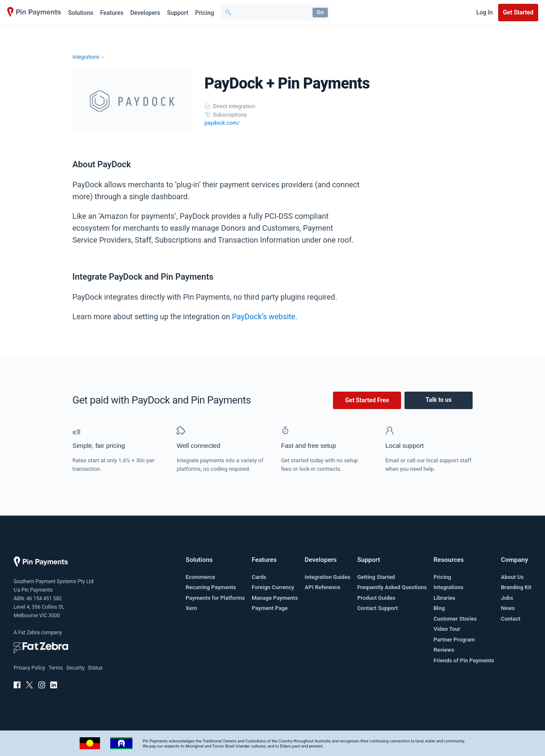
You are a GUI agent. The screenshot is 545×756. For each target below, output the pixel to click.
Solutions (81, 13)
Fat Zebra (29, 633)
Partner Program (454, 640)
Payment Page (270, 608)
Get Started (518, 12)
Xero (191, 608)
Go (320, 12)
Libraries (444, 598)
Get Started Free (367, 400)
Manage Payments (275, 598)
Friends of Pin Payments (464, 660)
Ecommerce (200, 577)
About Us (512, 577)
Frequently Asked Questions (392, 587)
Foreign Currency (273, 587)
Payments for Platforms (215, 598)
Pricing (204, 13)
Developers (145, 13)
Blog (439, 608)
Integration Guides (328, 577)
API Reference (323, 587)
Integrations (86, 57)
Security (76, 668)
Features (112, 13)
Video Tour (447, 629)
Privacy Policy (29, 668)
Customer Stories (455, 619)
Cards (259, 577)
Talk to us (439, 400)
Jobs (507, 598)
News (508, 608)
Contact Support (377, 608)
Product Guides (376, 598)
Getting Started (376, 577)
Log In (485, 12)
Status (95, 668)
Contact (511, 619)
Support (178, 13)
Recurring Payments (211, 587)
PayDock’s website (264, 316)
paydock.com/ (222, 123)
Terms (56, 668)
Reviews (444, 650)
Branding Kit (516, 587)
